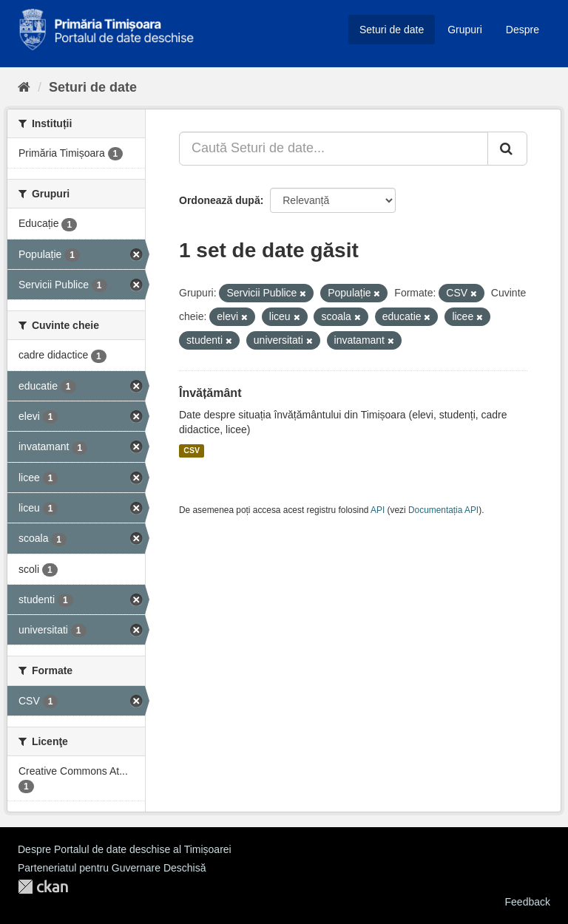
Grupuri (465, 30)
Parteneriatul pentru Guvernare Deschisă (112, 868)
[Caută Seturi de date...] (334, 149)
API (378, 510)
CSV (192, 451)
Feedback (528, 902)
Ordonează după (220, 200)
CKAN (43, 887)
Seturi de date (392, 30)
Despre (523, 30)
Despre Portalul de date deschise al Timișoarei (125, 849)
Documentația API (443, 510)
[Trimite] (507, 149)
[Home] (24, 87)
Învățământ (210, 393)
